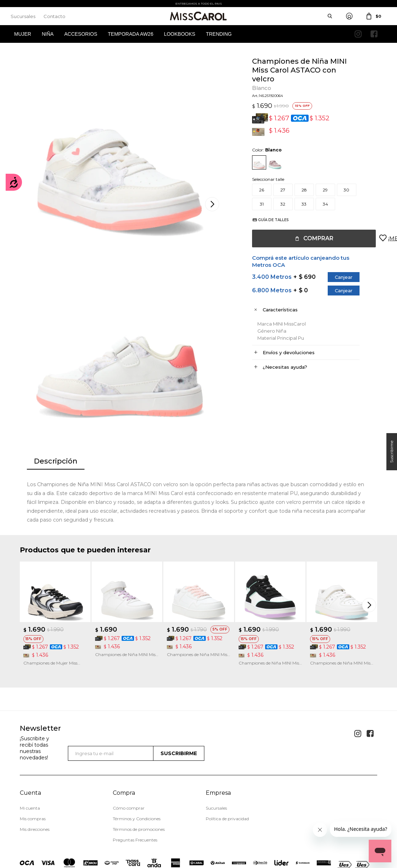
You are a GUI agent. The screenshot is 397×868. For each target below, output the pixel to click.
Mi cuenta (30, 757)
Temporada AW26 (131, 34)
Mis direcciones (35, 779)
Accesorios (81, 34)
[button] (370, 554)
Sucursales (23, 16)
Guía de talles (266, 220)
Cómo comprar (129, 757)
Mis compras (33, 768)
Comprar (311, 238)
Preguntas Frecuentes (135, 789)
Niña (48, 34)
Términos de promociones (139, 779)
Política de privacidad (227, 768)
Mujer (23, 34)
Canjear (337, 277)
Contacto (54, 16)
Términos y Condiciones (137, 768)
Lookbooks (180, 34)
